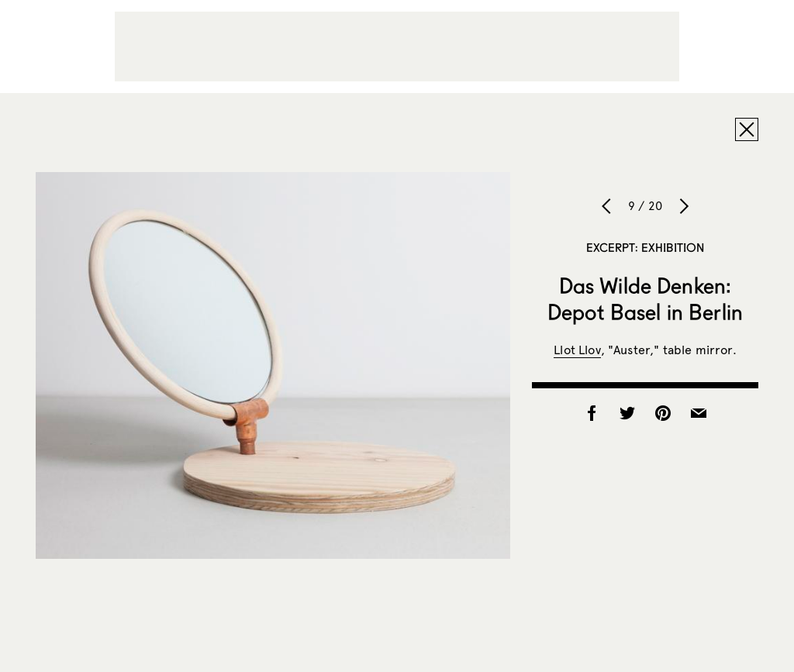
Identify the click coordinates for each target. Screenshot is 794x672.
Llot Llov (577, 350)
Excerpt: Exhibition (646, 247)
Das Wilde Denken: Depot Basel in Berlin (645, 298)
